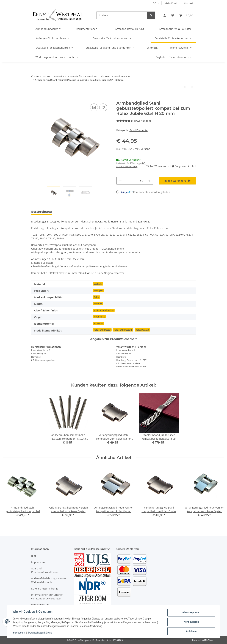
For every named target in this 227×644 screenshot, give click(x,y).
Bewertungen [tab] (68, 212)
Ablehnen (191, 631)
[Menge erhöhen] (149, 181)
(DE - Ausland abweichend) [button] (131, 165)
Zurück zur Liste (42, 76)
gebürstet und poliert (104, 310)
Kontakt (188, 3)
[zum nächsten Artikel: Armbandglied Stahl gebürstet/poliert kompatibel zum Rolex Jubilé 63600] (192, 87)
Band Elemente (139, 130)
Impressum (19, 633)
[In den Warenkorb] (34, 99)
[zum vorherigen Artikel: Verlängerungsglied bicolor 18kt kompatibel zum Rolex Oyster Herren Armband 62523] (185, 87)
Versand (146, 149)
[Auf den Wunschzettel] (103, 107)
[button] (165, 15)
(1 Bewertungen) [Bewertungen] (134, 121)
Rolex (96, 297)
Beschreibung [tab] (41, 212)
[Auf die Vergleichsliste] (94, 107)
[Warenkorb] (186, 15)
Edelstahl (98, 284)
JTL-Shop (209, 640)
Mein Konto (171, 3)
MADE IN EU (99, 317)
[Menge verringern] (120, 181)
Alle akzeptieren (191, 613)
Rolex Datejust (142, 330)
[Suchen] (122, 15)
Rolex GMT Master (102, 330)
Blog (34, 556)
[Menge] (131, 181)
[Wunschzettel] (173, 15)
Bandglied (98, 290)
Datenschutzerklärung (41, 633)
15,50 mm (98, 323)
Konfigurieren (191, 622)
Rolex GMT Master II (123, 330)
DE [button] (154, 3)
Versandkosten (40, 605)
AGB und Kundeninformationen (44, 570)
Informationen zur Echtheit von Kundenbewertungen (47, 597)
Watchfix (98, 304)
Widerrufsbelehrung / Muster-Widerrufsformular (49, 580)
